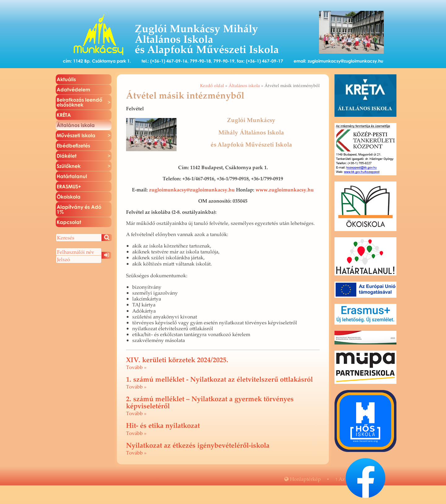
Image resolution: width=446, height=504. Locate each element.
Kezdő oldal (212, 85)
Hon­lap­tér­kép (303, 479)
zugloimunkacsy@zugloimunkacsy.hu (345, 61)
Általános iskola (244, 85)
